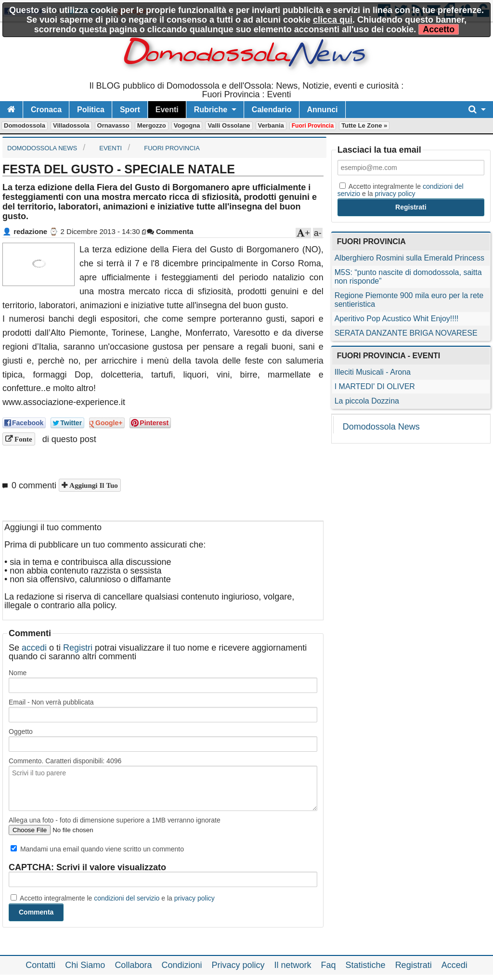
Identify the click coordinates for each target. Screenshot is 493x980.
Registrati (414, 965)
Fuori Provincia (313, 126)
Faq (329, 965)
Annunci (323, 110)
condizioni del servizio (127, 898)
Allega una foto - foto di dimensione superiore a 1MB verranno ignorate (115, 820)
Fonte (22, 439)
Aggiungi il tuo (93, 485)
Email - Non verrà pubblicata (51, 702)
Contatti (40, 965)
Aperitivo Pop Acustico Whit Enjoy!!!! (397, 319)
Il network (293, 965)
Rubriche (211, 110)
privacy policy (195, 898)
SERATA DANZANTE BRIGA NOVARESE (406, 333)
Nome (18, 673)
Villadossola (71, 125)
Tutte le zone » (364, 125)
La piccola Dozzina (367, 401)
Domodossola (25, 125)
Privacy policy (238, 965)
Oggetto (21, 732)
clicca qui (333, 20)
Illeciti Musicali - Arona (373, 372)
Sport (130, 110)
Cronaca (46, 110)
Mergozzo (152, 125)
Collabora (133, 965)
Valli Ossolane (229, 125)
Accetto (439, 29)
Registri (78, 648)
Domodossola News (381, 427)
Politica (91, 110)
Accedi (454, 965)
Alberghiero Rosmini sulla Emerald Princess (409, 258)
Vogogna (187, 125)
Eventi (167, 110)
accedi (34, 648)
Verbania (271, 125)
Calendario (272, 110)
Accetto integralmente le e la (113, 898)
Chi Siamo (85, 965)
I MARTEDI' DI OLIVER (375, 386)
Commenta (170, 231)
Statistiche (366, 965)
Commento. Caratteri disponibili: (65, 761)
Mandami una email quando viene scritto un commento (97, 849)
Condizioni (182, 965)
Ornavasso (113, 125)
